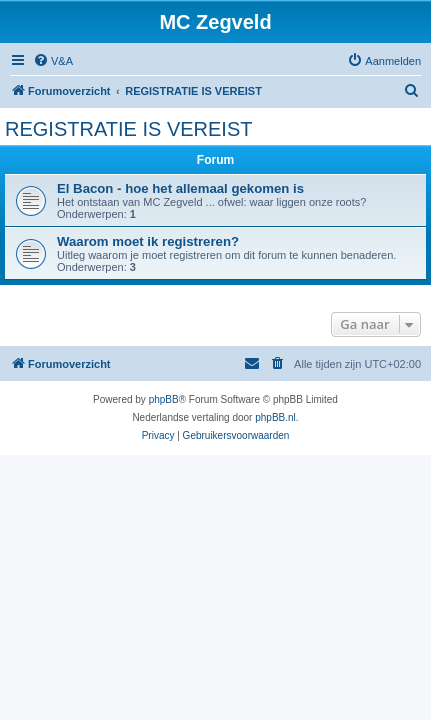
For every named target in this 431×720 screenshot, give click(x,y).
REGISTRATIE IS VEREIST (128, 129)
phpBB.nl (275, 417)
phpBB (164, 399)
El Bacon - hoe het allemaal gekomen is (180, 188)
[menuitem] (53, 61)
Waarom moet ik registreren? (148, 241)
